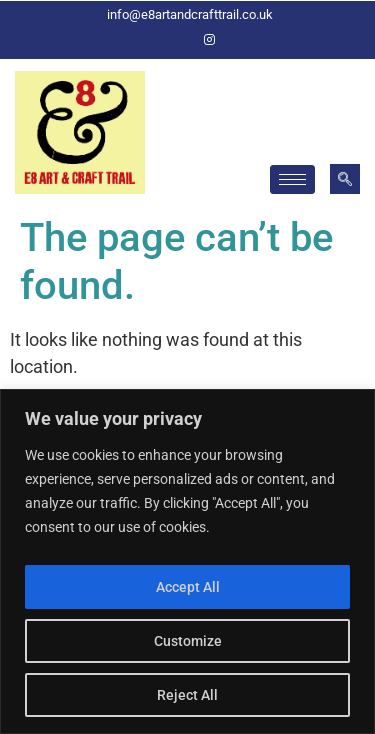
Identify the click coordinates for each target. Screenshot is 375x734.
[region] (187, 561)
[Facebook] (176, 40)
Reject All (187, 695)
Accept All (188, 587)
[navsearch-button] (345, 179)
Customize (188, 641)
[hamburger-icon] (292, 179)
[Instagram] (210, 40)
